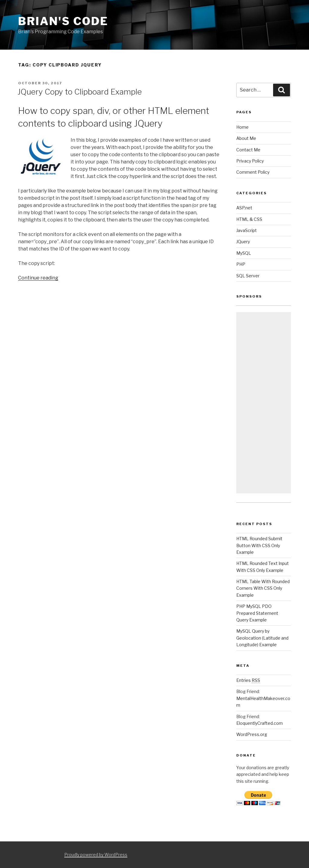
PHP (241, 264)
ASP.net (244, 208)
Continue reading (38, 278)
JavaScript (247, 230)
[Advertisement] (264, 403)
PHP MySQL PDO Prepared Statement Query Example (257, 613)
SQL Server (248, 276)
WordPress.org (252, 734)
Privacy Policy (250, 161)
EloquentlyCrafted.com (260, 723)
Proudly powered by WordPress (96, 855)
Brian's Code (63, 21)
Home (242, 127)
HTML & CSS (249, 219)
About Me (246, 138)
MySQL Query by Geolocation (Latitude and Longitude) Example (262, 638)
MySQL (244, 253)
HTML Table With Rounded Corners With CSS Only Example (263, 588)
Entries (248, 680)
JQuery (243, 242)
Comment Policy (253, 172)
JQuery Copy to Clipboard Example (80, 92)
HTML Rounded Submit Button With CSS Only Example (259, 545)
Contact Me (248, 150)
